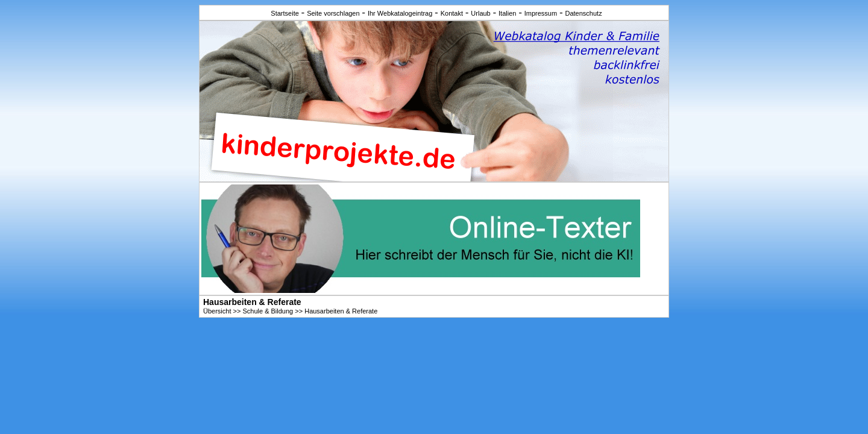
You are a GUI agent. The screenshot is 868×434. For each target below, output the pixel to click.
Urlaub (480, 13)
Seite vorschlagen (333, 13)
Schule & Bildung (268, 311)
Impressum (541, 13)
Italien (507, 13)
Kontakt (452, 13)
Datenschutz (583, 13)
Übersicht (217, 311)
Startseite (285, 13)
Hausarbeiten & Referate (341, 311)
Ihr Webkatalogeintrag (400, 13)
